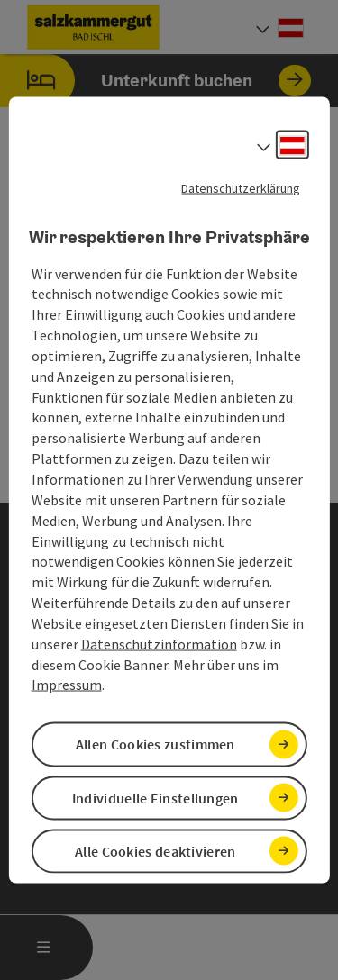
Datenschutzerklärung (241, 188)
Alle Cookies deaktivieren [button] (155, 850)
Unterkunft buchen (155, 81)
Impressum (67, 685)
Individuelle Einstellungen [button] (155, 797)
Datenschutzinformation (159, 643)
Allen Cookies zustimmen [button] (155, 744)
